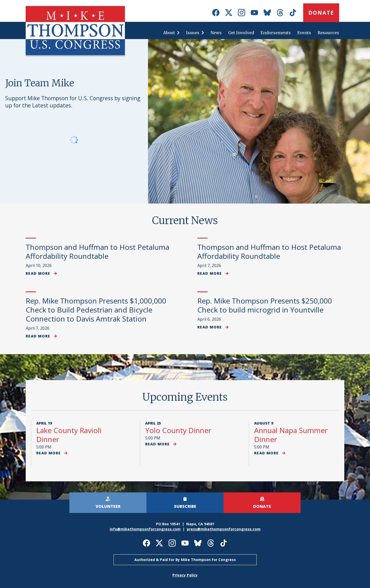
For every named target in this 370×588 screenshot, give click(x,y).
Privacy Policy (185, 575)
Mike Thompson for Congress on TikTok (293, 13)
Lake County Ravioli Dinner (69, 435)
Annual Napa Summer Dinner (291, 435)
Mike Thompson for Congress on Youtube (254, 13)
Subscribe (185, 506)
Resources (328, 33)
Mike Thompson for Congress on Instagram (242, 13)
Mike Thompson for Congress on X (229, 13)
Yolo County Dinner (178, 430)
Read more (41, 273)
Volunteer (108, 506)
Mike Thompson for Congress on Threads (280, 13)
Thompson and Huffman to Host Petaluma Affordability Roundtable (98, 251)
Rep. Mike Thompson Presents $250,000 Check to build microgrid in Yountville (265, 305)
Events (304, 33)
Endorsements (276, 33)
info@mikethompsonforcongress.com (145, 529)
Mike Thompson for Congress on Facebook (216, 13)
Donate (321, 13)
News (216, 33)
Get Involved (241, 33)
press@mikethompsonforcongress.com (224, 529)
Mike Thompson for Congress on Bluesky (267, 13)
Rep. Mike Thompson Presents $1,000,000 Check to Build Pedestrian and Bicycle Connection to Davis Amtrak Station (96, 310)
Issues (193, 33)
